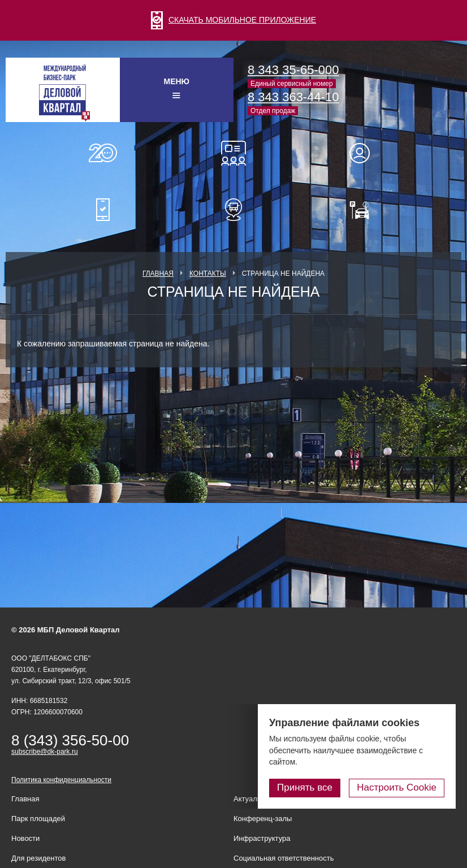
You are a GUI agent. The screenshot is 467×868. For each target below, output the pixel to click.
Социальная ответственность (284, 858)
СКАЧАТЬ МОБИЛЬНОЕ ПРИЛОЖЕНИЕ (233, 20)
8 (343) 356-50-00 (70, 740)
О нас (103, 153)
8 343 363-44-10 (293, 97)
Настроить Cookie (397, 787)
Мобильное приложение (103, 210)
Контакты (208, 274)
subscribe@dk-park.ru (45, 752)
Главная (158, 274)
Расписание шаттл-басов (233, 210)
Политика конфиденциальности (61, 780)
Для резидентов (365, 153)
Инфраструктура (262, 838)
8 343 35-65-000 (293, 70)
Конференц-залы (233, 153)
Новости (25, 838)
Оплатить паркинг (365, 210)
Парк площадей (38, 819)
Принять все (305, 787)
